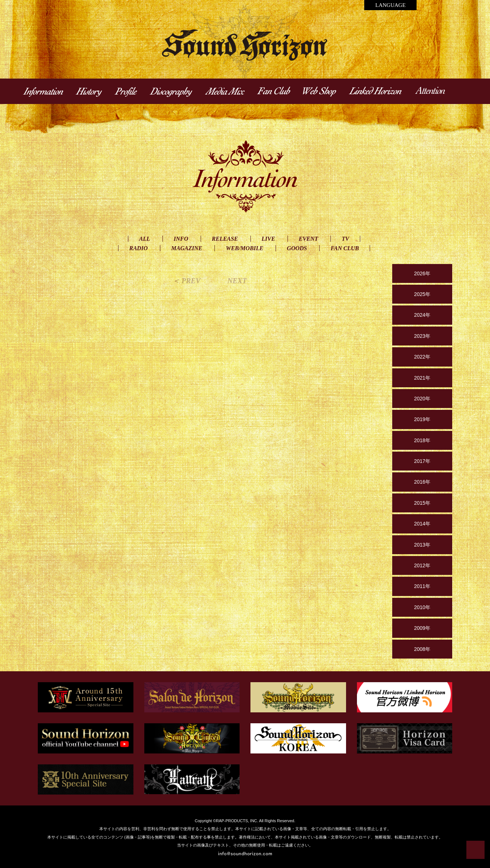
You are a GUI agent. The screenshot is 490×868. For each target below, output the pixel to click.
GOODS (297, 248)
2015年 (422, 503)
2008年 (422, 649)
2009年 (422, 628)
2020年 (422, 399)
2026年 (422, 273)
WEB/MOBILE (244, 248)
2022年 (422, 357)
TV (345, 239)
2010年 (422, 607)
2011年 (422, 586)
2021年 (422, 378)
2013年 (422, 545)
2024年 (422, 315)
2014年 (422, 524)
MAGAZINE (187, 248)
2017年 (422, 461)
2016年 (422, 482)
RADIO (139, 248)
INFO (181, 239)
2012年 (422, 565)
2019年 (422, 419)
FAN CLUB (345, 248)
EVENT (308, 239)
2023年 (422, 336)
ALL (145, 239)
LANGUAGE (390, 5)
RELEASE (225, 239)
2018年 (422, 440)
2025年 (422, 294)
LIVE (268, 239)
